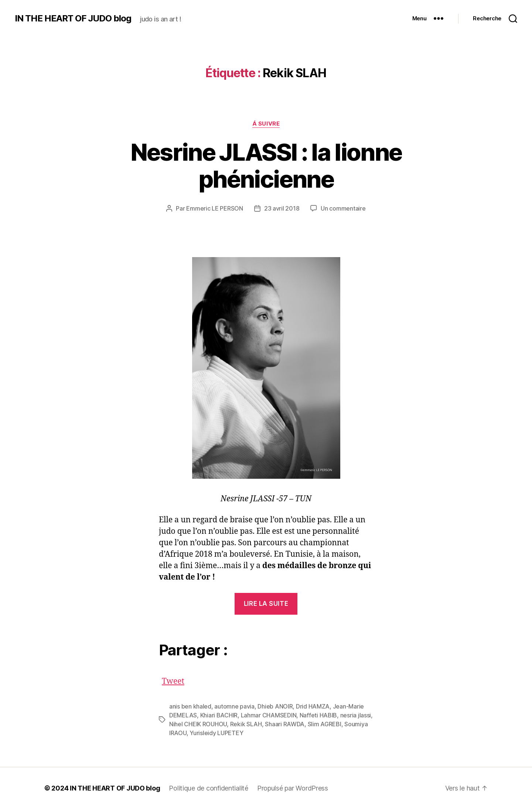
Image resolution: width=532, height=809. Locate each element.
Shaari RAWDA (285, 724)
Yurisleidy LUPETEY (216, 733)
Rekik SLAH (246, 724)
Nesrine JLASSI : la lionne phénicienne (266, 165)
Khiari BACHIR (219, 715)
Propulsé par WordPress (293, 788)
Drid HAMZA (313, 706)
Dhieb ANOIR (275, 706)
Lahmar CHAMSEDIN (269, 715)
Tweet (173, 680)
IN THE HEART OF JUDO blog (73, 18)
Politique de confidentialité (208, 788)
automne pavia (234, 706)
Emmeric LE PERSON (214, 208)
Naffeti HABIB (318, 715)
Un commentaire (343, 208)
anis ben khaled (190, 706)
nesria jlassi (356, 715)
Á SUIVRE (266, 124)
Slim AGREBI (325, 724)
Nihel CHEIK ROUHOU (198, 724)
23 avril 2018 (282, 208)
